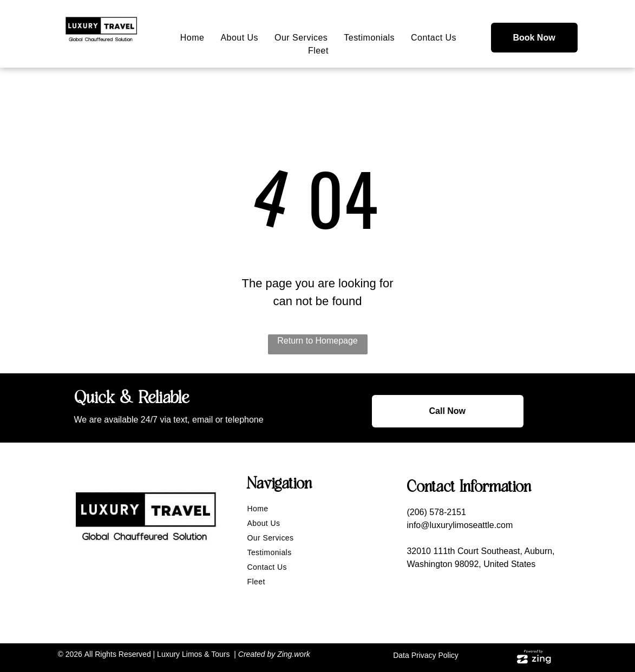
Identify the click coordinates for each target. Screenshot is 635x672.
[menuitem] (192, 38)
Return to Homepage (317, 341)
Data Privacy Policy (426, 655)
